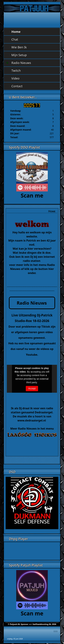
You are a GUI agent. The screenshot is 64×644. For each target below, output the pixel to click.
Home (16, 32)
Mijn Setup (19, 55)
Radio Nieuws (19, 63)
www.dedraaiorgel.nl (32, 420)
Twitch (16, 71)
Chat (15, 39)
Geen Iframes (32, 550)
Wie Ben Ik (19, 47)
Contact (17, 86)
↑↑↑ (55, 631)
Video (16, 78)
